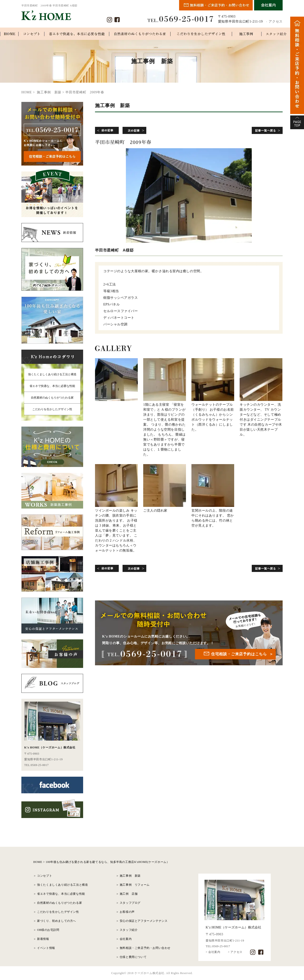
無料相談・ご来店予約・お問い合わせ (145, 948)
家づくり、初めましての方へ (57, 921)
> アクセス (235, 952)
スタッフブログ (130, 903)
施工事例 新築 (130, 876)
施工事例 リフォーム (135, 885)
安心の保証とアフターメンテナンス (144, 921)
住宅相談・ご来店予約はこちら (239, 654)
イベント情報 (46, 948)
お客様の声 (127, 912)
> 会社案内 (213, 952)
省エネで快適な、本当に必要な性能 (52, 386)
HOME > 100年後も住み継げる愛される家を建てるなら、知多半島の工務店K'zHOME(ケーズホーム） (101, 862)
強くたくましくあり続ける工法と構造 (52, 374)
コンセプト (45, 876)
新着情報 (43, 939)
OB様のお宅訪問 (48, 930)
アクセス (276, 21)
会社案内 (126, 939)
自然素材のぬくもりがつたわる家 (52, 398)
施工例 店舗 (129, 894)
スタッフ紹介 (129, 930)
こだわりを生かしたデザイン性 (52, 409)
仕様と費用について (133, 957)
